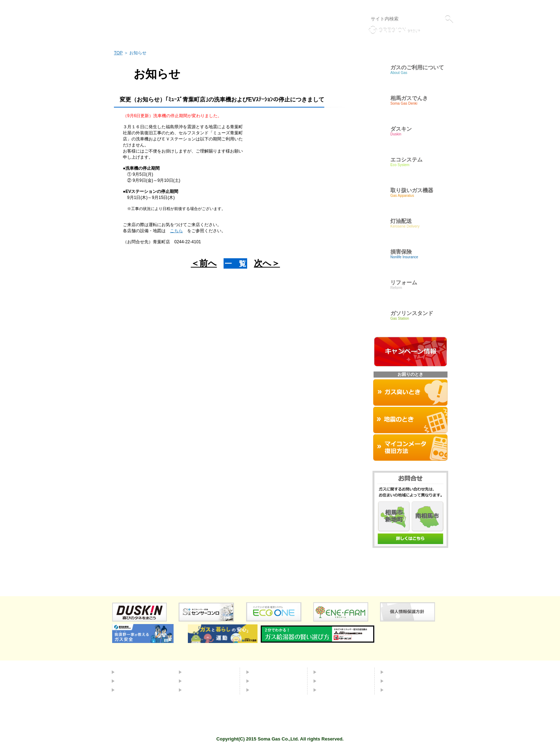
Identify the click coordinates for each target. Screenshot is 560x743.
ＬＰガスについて (137, 690)
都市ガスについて (137, 672)
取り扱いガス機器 (272, 681)
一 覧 (235, 264)
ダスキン (262, 672)
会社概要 (396, 672)
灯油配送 (195, 681)
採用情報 (396, 681)
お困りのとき (267, 690)
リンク (347, 6)
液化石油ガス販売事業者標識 (427, 6)
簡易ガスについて (137, 681)
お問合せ (329, 681)
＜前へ (204, 263)
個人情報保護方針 (377, 6)
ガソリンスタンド (205, 690)
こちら (176, 231)
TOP (118, 53)
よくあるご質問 (337, 672)
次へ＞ (267, 263)
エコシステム (200, 672)
